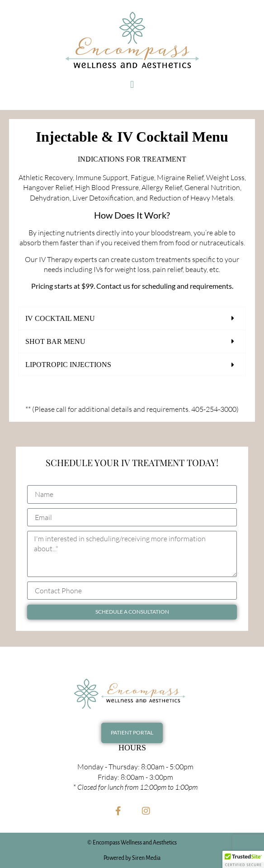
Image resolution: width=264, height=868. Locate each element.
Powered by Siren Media (132, 858)
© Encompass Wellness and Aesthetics (132, 843)
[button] (132, 84)
